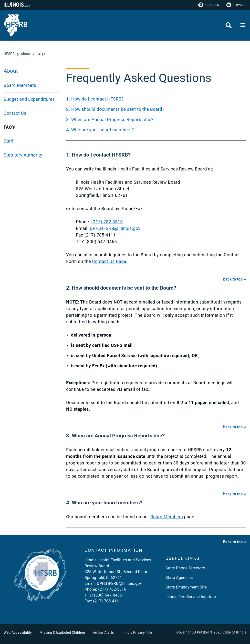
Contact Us (15, 113)
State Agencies (179, 578)
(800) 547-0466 (108, 595)
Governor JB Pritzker (193, 632)
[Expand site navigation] (243, 25)
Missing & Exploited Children (62, 633)
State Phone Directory (185, 568)
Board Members (20, 85)
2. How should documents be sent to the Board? (115, 109)
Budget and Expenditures (29, 99)
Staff (9, 141)
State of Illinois (234, 632)
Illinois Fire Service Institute (191, 597)
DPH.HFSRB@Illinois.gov (115, 228)
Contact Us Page (109, 261)
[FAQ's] (41, 54)
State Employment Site (186, 587)
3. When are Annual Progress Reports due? (110, 119)
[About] (26, 54)
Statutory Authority (23, 155)
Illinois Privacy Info (137, 633)
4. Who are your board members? (100, 130)
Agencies (209, 5)
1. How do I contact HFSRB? (95, 99)
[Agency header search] (229, 25)
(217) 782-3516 (107, 222)
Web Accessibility (18, 633)
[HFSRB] (10, 54)
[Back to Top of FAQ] (235, 279)
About (11, 71)
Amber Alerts (104, 633)
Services (236, 5)
